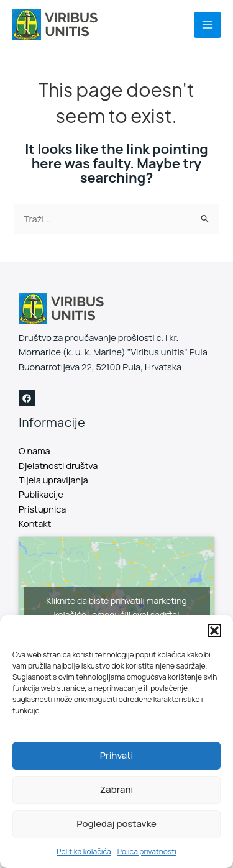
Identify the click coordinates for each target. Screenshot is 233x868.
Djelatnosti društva (58, 465)
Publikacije (41, 494)
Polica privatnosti (147, 852)
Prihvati (116, 755)
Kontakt (35, 523)
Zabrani (116, 789)
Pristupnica (42, 509)
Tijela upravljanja (53, 480)
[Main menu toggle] (208, 25)
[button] (214, 631)
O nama (34, 450)
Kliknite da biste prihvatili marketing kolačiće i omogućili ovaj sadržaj (116, 608)
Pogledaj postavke (116, 824)
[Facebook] (27, 398)
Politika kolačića (84, 852)
